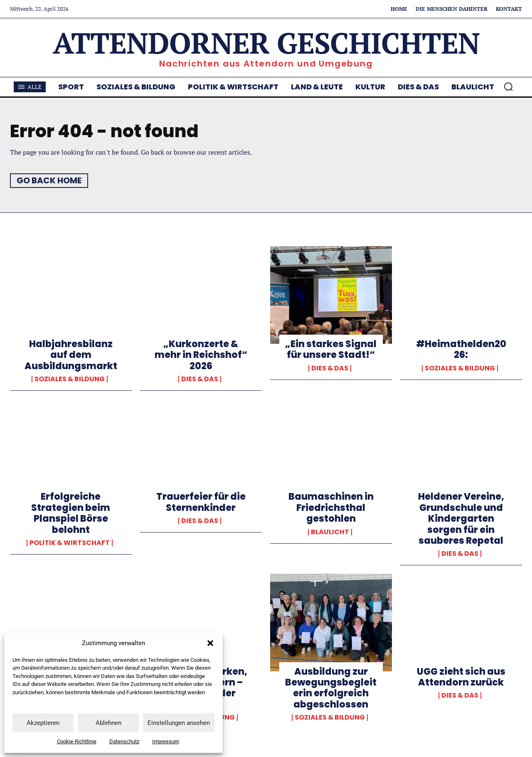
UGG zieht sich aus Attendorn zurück (461, 677)
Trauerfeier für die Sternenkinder (201, 502)
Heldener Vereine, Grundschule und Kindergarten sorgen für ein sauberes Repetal (461, 519)
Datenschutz (124, 741)
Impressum (166, 741)
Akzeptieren (43, 723)
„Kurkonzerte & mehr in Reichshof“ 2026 (201, 355)
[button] (210, 643)
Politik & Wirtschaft (70, 543)
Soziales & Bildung (70, 379)
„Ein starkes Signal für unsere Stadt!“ (331, 349)
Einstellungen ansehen (179, 723)
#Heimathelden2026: (461, 349)
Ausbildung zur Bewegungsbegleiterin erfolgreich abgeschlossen (331, 688)
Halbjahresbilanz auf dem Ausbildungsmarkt (71, 355)
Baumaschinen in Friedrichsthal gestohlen (331, 508)
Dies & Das (200, 379)
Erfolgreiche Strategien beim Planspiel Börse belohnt (71, 513)
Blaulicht (330, 532)
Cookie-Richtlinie (77, 741)
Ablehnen (108, 723)
